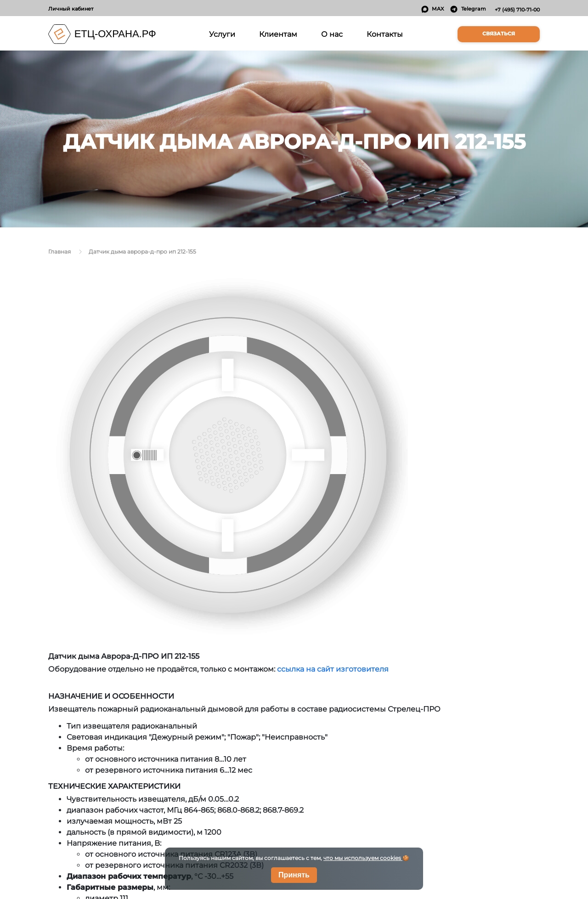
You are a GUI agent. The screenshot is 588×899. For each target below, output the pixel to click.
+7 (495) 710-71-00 (517, 10)
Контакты (385, 34)
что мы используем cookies (363, 858)
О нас (332, 34)
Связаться (499, 34)
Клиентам (278, 34)
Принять (294, 875)
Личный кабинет (71, 9)
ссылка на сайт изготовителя (333, 669)
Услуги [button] (224, 33)
